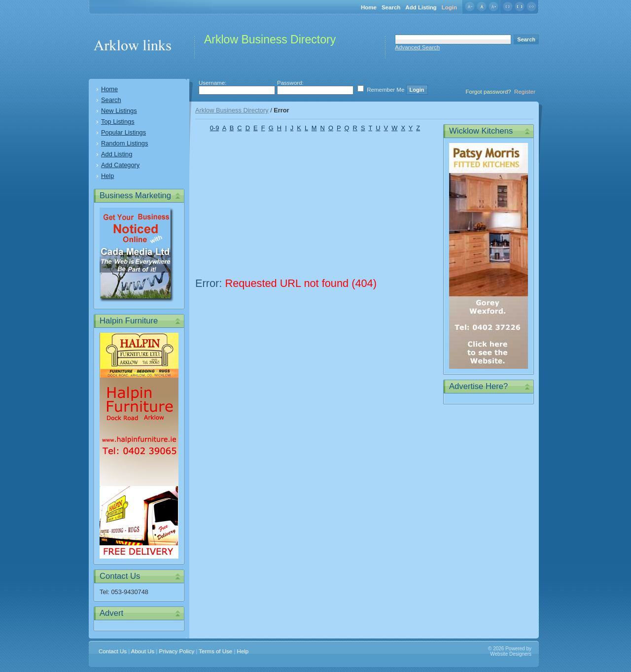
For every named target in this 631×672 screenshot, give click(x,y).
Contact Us (113, 651)
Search (391, 7)
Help (107, 176)
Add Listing (421, 7)
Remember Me (386, 90)
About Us (143, 651)
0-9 (215, 128)
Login (449, 7)
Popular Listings (123, 132)
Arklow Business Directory (232, 110)
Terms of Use (215, 651)
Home (369, 7)
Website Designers (511, 654)
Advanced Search (417, 47)
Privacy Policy (177, 651)
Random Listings (124, 143)
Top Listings (118, 122)
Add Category (120, 165)
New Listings (119, 111)
